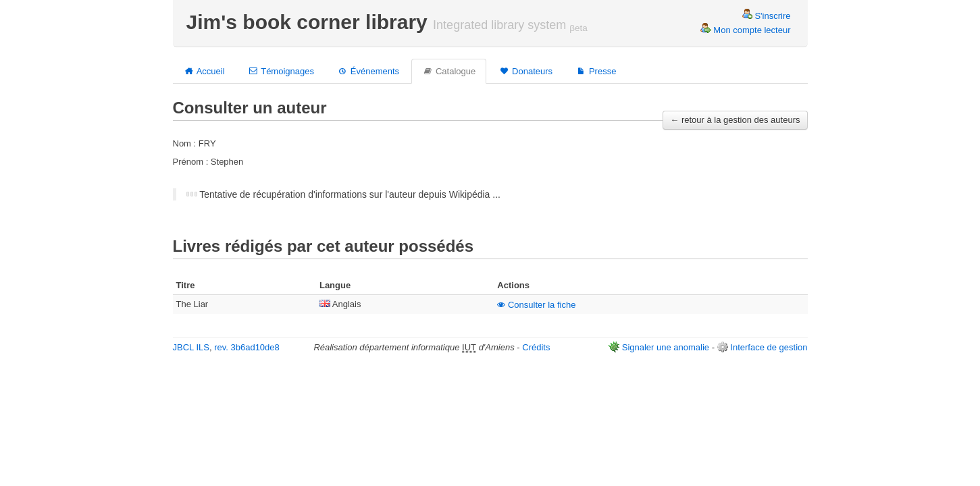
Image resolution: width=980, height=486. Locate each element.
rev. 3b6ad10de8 (247, 347)
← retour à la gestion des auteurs (735, 120)
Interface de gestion (769, 347)
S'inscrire (766, 16)
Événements (368, 71)
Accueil (204, 71)
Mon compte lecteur (746, 30)
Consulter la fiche (536, 305)
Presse (596, 71)
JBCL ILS (191, 347)
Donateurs (525, 71)
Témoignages (281, 71)
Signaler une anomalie (666, 347)
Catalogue (449, 71)
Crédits (536, 347)
